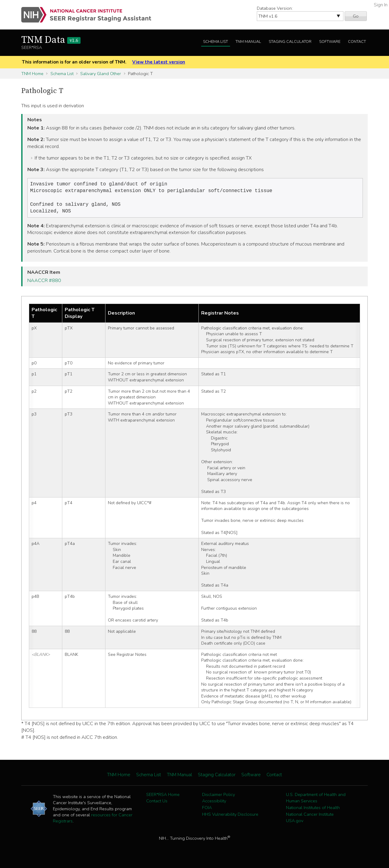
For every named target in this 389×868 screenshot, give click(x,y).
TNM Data (51, 40)
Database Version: (275, 8)
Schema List (215, 42)
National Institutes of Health (313, 811)
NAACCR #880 (44, 284)
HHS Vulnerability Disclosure (230, 817)
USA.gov (295, 824)
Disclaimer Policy (219, 797)
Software (330, 42)
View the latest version (159, 62)
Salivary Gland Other (101, 74)
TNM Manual (248, 42)
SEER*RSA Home (163, 797)
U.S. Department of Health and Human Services (316, 801)
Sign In (381, 5)
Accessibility (214, 804)
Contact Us (157, 804)
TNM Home (32, 74)
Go (356, 16)
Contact (357, 42)
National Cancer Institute (310, 817)
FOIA (207, 811)
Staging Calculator (290, 42)
